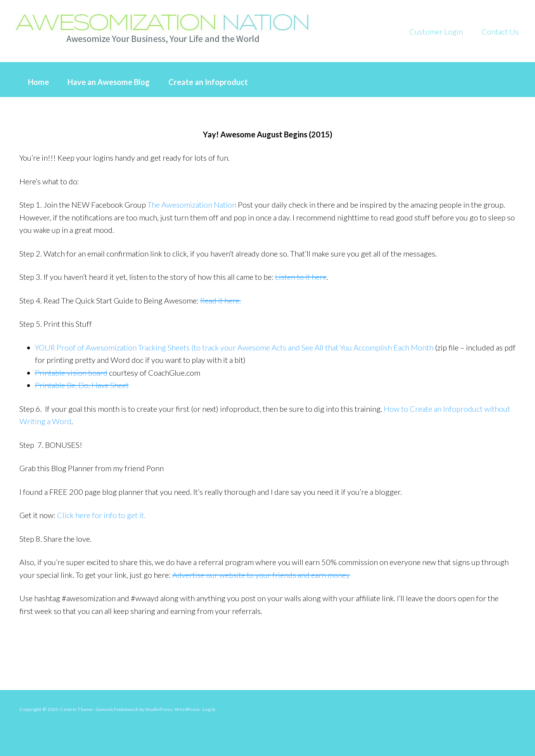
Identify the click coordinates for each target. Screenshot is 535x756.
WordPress (187, 709)
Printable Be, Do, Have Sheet (82, 385)
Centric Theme (76, 709)
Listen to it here (301, 277)
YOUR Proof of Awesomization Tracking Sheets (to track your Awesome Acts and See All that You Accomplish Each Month (234, 347)
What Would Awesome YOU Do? (175, 27)
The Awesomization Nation (192, 205)
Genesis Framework (117, 709)
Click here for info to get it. (101, 515)
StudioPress (158, 709)
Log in (209, 709)
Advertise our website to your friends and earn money (261, 575)
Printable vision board (71, 373)
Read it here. (221, 300)
